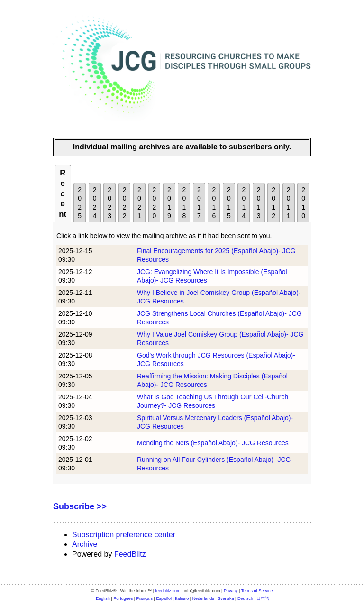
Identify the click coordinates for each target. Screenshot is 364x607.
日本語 (263, 598)
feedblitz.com (168, 591)
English (103, 598)
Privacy (231, 591)
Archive (85, 544)
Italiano (182, 598)
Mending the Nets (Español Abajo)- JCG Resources (213, 443)
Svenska (226, 598)
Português (123, 598)
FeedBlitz (130, 554)
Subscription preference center (124, 535)
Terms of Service (257, 591)
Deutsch (245, 598)
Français (145, 598)
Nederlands (203, 598)
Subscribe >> (80, 506)
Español (164, 598)
